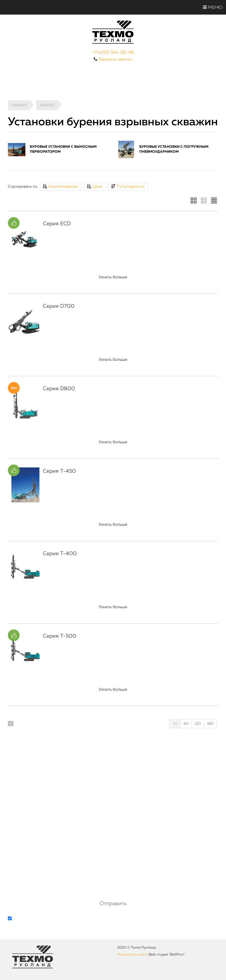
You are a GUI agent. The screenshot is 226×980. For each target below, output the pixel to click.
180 (210, 724)
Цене (95, 186)
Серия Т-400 (60, 554)
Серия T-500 (60, 636)
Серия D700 (59, 306)
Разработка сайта (133, 955)
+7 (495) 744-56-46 (113, 53)
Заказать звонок (115, 59)
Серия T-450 (59, 471)
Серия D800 (59, 389)
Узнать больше (113, 277)
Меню (213, 7)
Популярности (128, 186)
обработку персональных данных (78, 919)
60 (186, 724)
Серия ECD (57, 224)
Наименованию (61, 186)
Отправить (113, 904)
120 (198, 724)
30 (175, 724)
